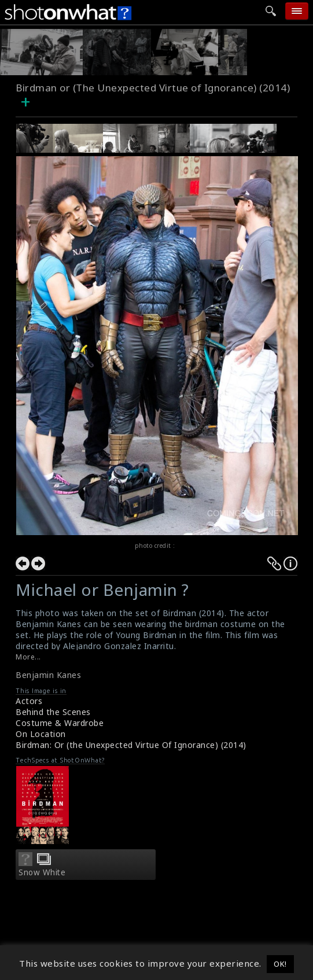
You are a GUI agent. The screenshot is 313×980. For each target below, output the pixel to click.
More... (28, 657)
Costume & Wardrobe (60, 723)
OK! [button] (280, 964)
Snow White (42, 872)
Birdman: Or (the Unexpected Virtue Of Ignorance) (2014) (131, 745)
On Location (41, 734)
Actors (29, 701)
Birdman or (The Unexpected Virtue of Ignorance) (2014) (153, 88)
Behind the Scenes (53, 712)
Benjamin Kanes (48, 675)
